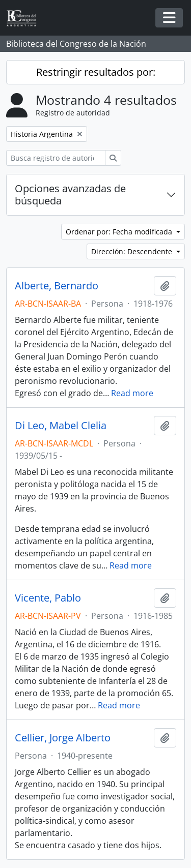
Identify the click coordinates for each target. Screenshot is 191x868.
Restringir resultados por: (96, 72)
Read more (132, 393)
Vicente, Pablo (48, 598)
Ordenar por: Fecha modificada (120, 232)
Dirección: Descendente (133, 251)
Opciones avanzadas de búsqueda (70, 194)
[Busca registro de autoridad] (56, 158)
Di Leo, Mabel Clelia (61, 426)
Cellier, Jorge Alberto (63, 738)
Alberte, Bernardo (57, 286)
